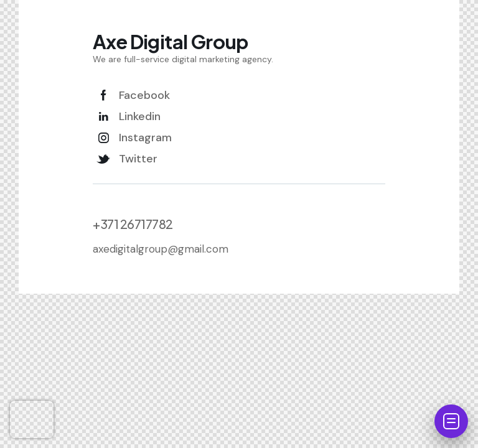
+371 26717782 (133, 224)
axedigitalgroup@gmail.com (161, 249)
